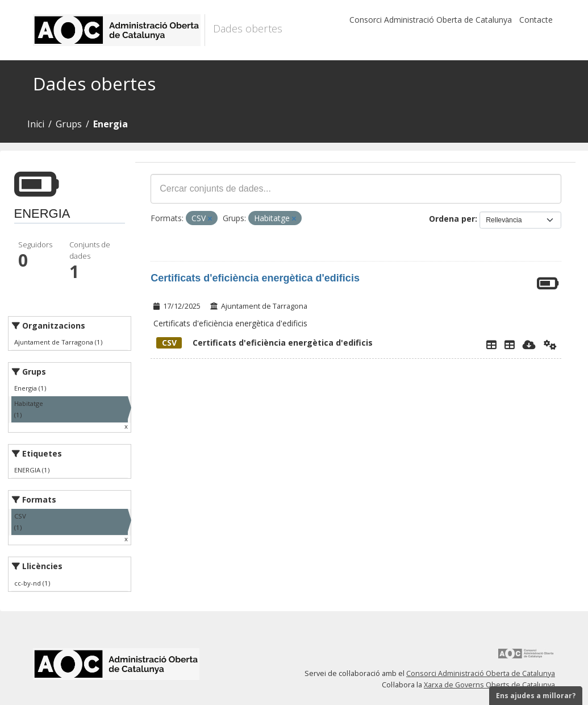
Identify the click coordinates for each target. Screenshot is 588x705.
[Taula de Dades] (510, 345)
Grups (69, 124)
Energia (110, 124)
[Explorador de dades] (491, 345)
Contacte (536, 20)
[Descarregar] (529, 345)
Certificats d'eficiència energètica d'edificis (255, 278)
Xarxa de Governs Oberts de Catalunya (489, 685)
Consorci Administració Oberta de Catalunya (431, 20)
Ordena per (452, 219)
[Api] (550, 345)
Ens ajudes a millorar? (536, 696)
